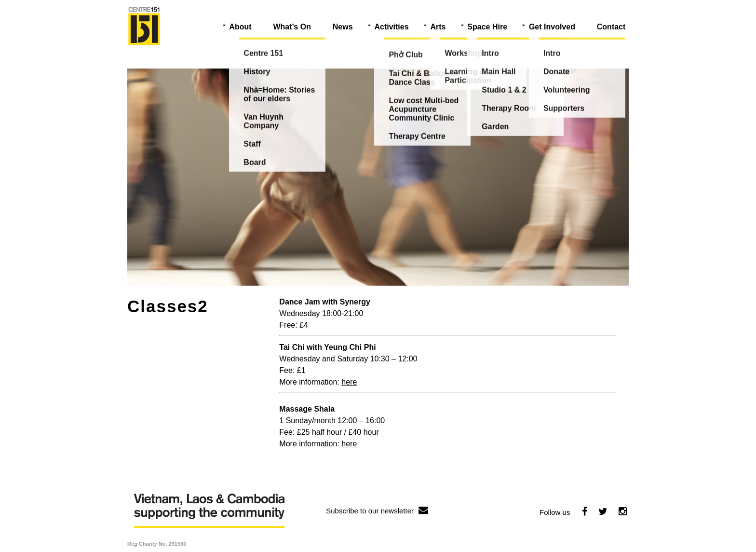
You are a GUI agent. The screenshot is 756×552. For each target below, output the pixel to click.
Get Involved (552, 27)
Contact (611, 27)
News (343, 27)
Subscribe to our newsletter (377, 511)
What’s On (292, 27)
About (240, 27)
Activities (391, 27)
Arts (438, 27)
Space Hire (487, 27)
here (349, 382)
